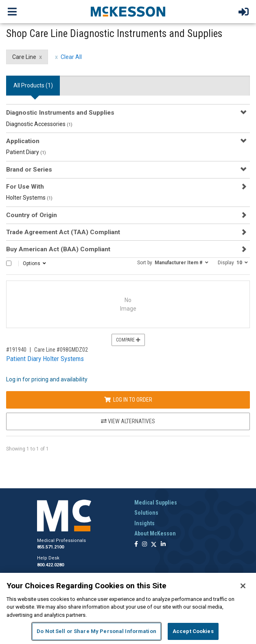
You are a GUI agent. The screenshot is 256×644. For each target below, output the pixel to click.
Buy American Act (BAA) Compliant (58, 249)
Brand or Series (29, 170)
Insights (144, 523)
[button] (173, 262)
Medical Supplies (156, 503)
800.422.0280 (50, 565)
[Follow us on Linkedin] (163, 545)
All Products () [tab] (33, 85)
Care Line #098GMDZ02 (61, 350)
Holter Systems (29, 198)
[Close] (243, 586)
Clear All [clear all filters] (71, 57)
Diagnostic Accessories (39, 124)
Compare (128, 340)
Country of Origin (32, 215)
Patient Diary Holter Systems (45, 359)
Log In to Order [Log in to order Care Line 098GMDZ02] (128, 400)
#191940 (16, 350)
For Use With (25, 187)
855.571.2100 (50, 547)
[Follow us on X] (154, 545)
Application (23, 141)
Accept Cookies (193, 631)
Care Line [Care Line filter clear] (24, 57)
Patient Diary (26, 152)
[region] (128, 608)
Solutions (146, 513)
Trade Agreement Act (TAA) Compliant (63, 232)
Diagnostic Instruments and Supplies (60, 113)
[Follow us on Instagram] (144, 545)
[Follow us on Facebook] (136, 545)
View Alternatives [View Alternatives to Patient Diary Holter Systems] (128, 421)
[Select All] (9, 263)
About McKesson (155, 533)
